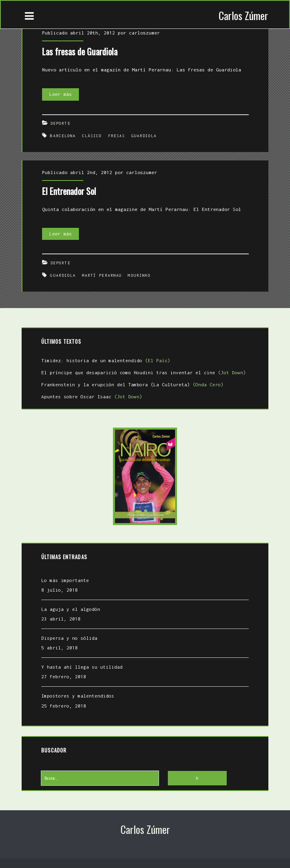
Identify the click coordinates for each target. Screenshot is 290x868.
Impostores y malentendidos (78, 696)
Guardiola (144, 136)
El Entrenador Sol (69, 191)
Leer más (64, 94)
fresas (117, 136)
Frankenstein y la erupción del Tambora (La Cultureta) (132, 384)
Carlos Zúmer (243, 15)
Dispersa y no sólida (69, 638)
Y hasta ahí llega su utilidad (82, 667)
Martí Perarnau (102, 275)
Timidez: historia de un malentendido (106, 360)
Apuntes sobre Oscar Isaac (92, 396)
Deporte (60, 123)
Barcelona (63, 136)
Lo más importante (65, 580)
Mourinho (139, 275)
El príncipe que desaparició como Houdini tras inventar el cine (144, 372)
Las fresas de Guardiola (80, 51)
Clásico (92, 136)
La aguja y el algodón (71, 609)
